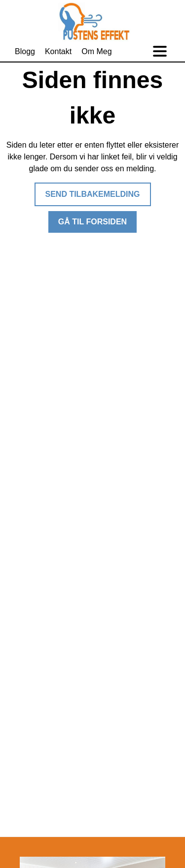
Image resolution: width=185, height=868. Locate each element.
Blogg (25, 51)
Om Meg (96, 51)
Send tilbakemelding (93, 194)
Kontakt (58, 51)
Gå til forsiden (92, 222)
